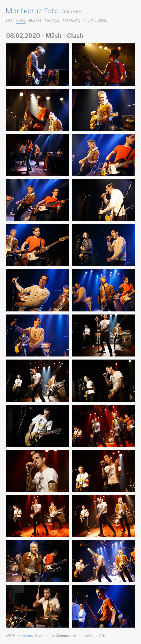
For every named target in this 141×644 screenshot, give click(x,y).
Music (21, 21)
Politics (52, 21)
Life (9, 21)
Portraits (71, 21)
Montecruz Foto (32, 11)
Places (35, 21)
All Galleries (95, 21)
